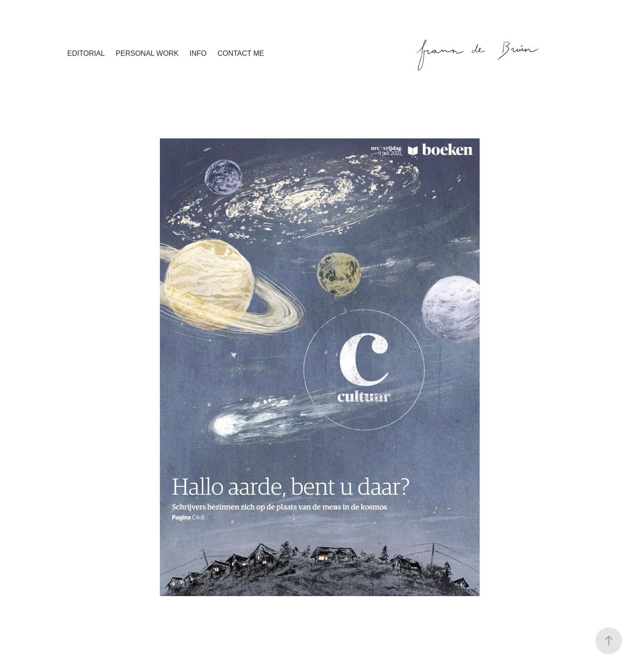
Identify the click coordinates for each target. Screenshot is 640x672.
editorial (86, 53)
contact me (241, 53)
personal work (147, 53)
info (198, 53)
